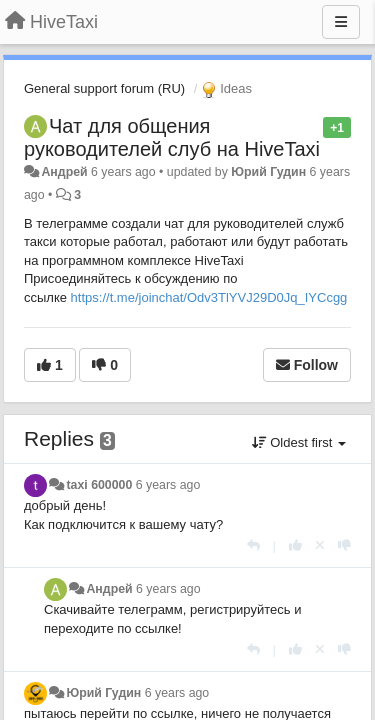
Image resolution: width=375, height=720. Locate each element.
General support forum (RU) (104, 88)
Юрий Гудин (268, 172)
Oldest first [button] (299, 442)
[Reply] (253, 545)
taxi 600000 (99, 485)
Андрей (64, 172)
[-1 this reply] (344, 545)
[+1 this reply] (295, 545)
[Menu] (341, 22)
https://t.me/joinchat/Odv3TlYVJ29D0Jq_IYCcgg (209, 297)
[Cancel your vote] (320, 545)
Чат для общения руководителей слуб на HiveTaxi (172, 137)
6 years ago (168, 485)
